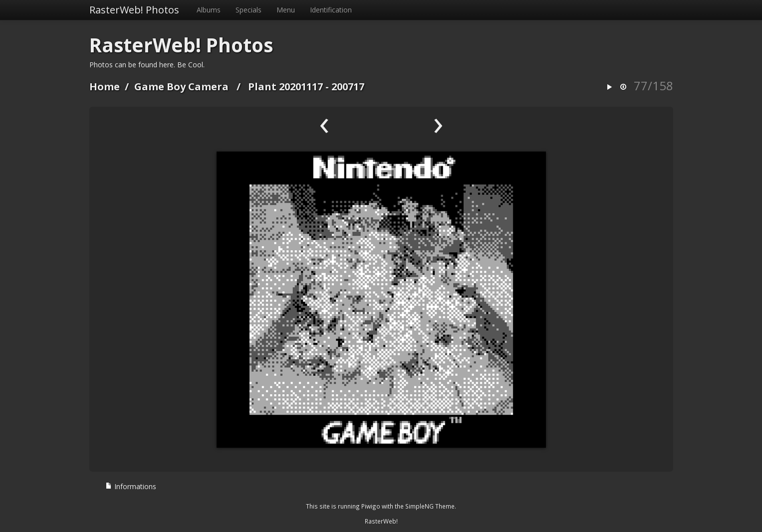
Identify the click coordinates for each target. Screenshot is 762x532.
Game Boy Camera (181, 87)
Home (105, 87)
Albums (209, 10)
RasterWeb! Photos (134, 10)
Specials (249, 10)
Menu (286, 10)
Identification (331, 10)
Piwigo (371, 506)
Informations (131, 486)
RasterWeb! (381, 521)
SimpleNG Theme (430, 506)
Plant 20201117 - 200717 (306, 87)
